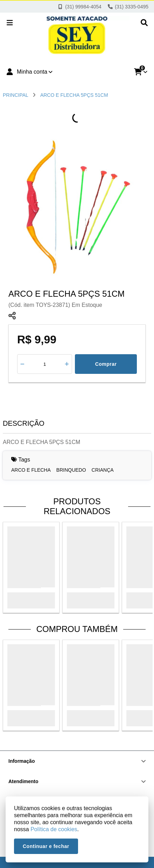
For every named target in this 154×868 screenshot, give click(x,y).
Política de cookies (54, 829)
